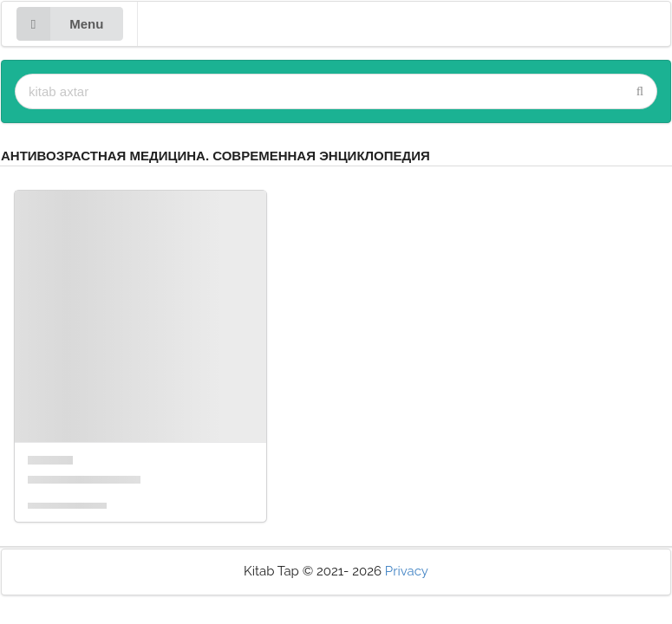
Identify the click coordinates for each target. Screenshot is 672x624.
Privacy (407, 571)
